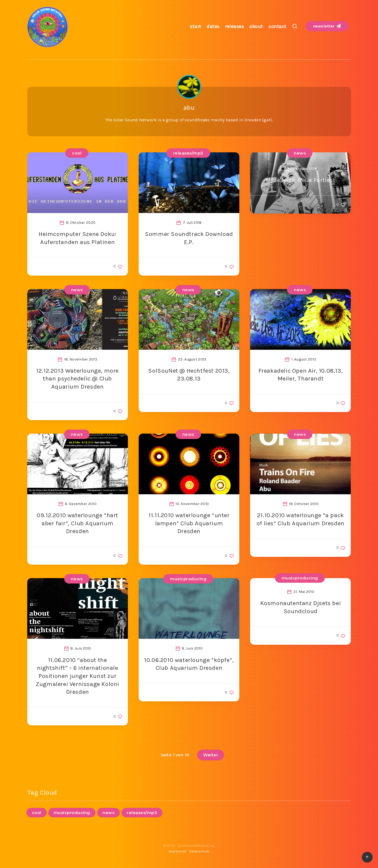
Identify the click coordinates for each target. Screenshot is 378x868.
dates (213, 26)
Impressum (178, 851)
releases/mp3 (188, 153)
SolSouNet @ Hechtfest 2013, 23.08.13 (189, 375)
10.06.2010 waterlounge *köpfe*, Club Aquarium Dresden (189, 664)
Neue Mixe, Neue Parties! (300, 180)
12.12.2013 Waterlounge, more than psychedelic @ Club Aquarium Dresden (77, 379)
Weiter (211, 755)
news (300, 153)
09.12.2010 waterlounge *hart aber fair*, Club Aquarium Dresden (77, 523)
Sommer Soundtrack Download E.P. (189, 238)
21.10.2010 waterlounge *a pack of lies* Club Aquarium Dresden (301, 519)
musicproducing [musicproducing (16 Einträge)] (72, 813)
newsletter (327, 26)
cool (77, 153)
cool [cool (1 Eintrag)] (37, 813)
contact (277, 26)
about (256, 26)
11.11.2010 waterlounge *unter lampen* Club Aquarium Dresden (189, 523)
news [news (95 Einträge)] (108, 813)
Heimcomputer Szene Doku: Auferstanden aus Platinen (77, 238)
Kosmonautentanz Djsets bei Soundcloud (301, 607)
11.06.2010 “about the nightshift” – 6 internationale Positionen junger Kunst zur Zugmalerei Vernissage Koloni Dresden (77, 676)
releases (234, 26)
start (196, 26)
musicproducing (188, 579)
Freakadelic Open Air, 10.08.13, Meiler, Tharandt (301, 375)
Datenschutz (199, 851)
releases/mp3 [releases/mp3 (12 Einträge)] (142, 813)
